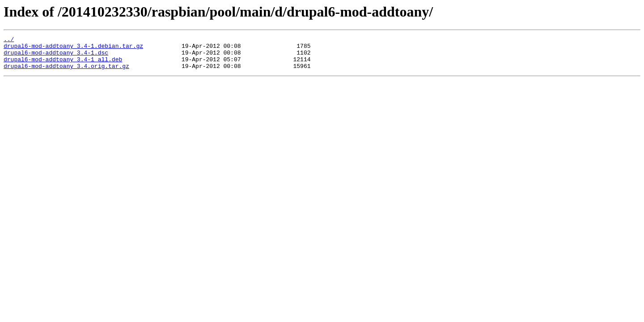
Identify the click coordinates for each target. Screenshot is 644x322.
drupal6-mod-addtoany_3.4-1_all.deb (63, 64)
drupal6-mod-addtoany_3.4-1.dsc (56, 56)
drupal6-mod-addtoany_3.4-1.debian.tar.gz (73, 48)
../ (9, 40)
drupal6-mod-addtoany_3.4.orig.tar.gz (66, 72)
